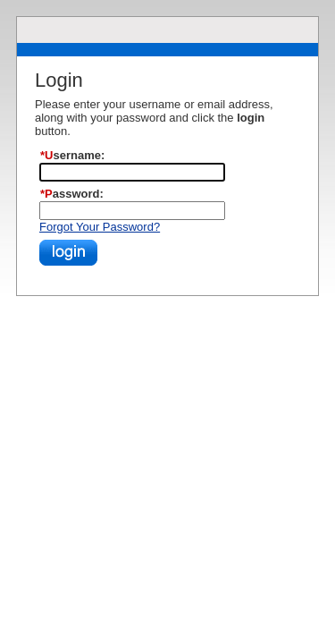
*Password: (67, 194)
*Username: (67, 155)
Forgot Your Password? (100, 227)
